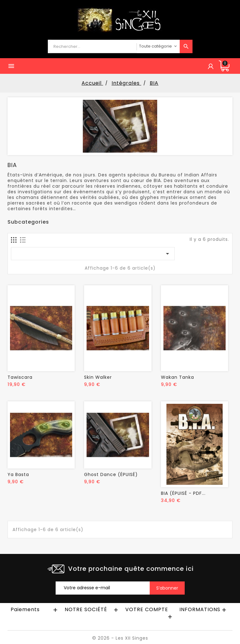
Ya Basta (18, 474)
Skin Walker (98, 377)
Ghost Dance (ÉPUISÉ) (111, 474)
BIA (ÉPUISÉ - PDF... (183, 493)
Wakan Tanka (177, 377)
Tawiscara (20, 377)
